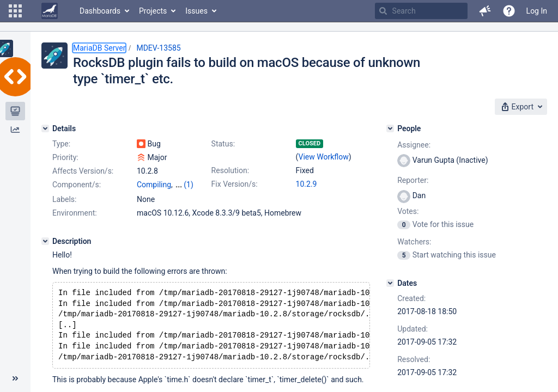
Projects (153, 11)
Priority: (65, 157)
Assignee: (414, 145)
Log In (537, 11)
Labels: (64, 199)
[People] (390, 128)
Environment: (75, 213)
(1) (189, 185)
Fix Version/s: (235, 184)
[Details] (45, 128)
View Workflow (324, 157)
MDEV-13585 (158, 48)
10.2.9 (307, 184)
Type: (61, 144)
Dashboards (100, 11)
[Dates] (390, 283)
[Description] (45, 241)
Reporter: (413, 180)
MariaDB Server (99, 48)
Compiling (154, 185)
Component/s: (77, 185)
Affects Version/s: (83, 171)
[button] (15, 11)
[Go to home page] (50, 11)
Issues (196, 11)
